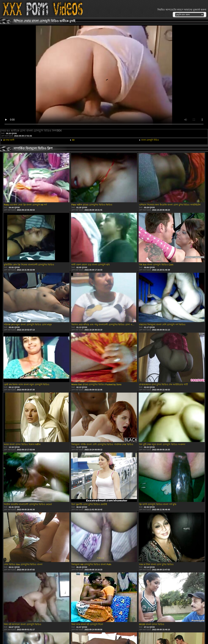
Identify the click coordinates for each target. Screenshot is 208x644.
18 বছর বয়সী (9, 140)
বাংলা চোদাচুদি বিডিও (150, 140)
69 (73, 140)
